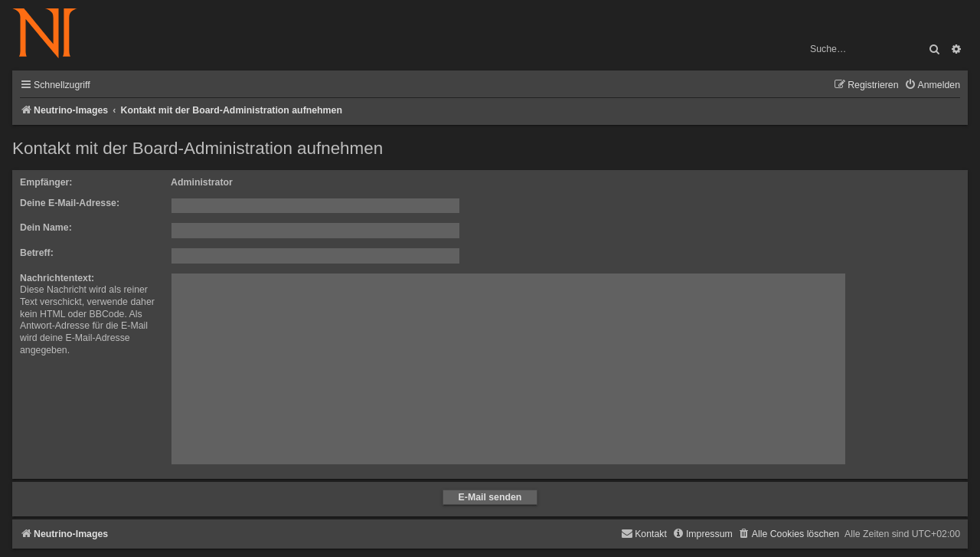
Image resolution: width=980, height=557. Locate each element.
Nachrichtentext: (57, 278)
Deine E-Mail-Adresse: (70, 203)
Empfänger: (46, 182)
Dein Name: (46, 228)
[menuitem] (932, 85)
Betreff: (37, 253)
